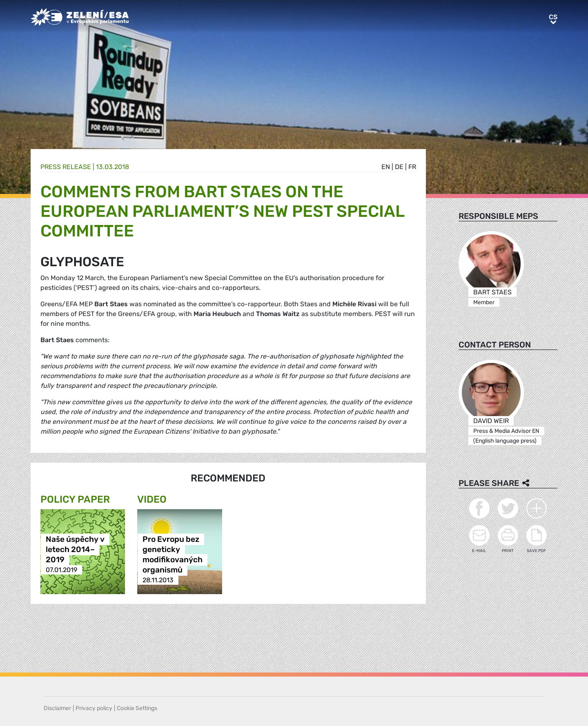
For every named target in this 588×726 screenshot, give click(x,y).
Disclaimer (57, 708)
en (386, 167)
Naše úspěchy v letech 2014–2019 (75, 549)
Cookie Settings (137, 708)
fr (412, 167)
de (399, 167)
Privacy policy (94, 708)
